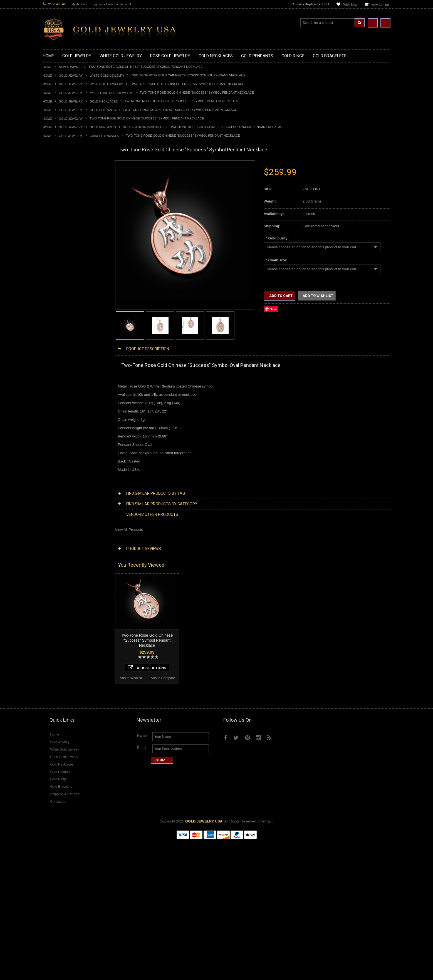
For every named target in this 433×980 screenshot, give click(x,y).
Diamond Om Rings (59, 643)
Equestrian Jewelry (58, 498)
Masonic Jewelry (56, 465)
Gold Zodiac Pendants (61, 254)
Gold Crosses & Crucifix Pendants (70, 273)
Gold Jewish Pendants (61, 282)
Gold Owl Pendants (58, 306)
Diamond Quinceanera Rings (66, 620)
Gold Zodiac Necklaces (61, 230)
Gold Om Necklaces (59, 202)
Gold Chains (53, 423)
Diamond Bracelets (58, 606)
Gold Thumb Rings (58, 385)
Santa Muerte (54, 451)
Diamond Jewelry (57, 545)
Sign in (97, 4)
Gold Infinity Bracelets (60, 418)
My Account (79, 4)
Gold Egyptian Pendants (62, 301)
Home (47, 67)
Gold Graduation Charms (63, 245)
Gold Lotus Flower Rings (63, 367)
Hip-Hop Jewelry (56, 503)
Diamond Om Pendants (62, 597)
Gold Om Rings (55, 381)
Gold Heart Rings (57, 357)
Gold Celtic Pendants (60, 268)
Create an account (118, 4)
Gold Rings (52, 310)
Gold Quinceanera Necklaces (66, 221)
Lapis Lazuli (52, 667)
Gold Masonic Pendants (62, 296)
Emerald (50, 662)
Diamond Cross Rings (60, 615)
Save (273, 309)
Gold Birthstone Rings (60, 343)
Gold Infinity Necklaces (61, 198)
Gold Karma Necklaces (61, 207)
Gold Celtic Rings (57, 348)
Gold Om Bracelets (58, 404)
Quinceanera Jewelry (60, 484)
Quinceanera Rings (58, 334)
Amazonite (51, 653)
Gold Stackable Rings (60, 324)
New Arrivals (70, 67)
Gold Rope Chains (58, 432)
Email (142, 886)
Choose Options (75, 804)
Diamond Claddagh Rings (63, 639)
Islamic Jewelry (55, 475)
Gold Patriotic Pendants (62, 259)
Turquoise (51, 690)
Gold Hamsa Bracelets (61, 413)
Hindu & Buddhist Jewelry (63, 470)
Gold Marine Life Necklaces (65, 179)
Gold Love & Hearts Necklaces (67, 217)
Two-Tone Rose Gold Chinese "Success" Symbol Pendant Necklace (147, 640)
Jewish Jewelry (55, 479)
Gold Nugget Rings (58, 376)
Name (142, 874)
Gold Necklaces (104, 101)
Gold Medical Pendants (61, 249)
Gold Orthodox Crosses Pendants (70, 287)
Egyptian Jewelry (56, 446)
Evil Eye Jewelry (56, 507)
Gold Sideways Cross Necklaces (69, 226)
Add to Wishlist (59, 814)
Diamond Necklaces (59, 550)
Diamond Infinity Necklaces (65, 568)
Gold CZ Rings (55, 315)
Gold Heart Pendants (60, 277)
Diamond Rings (55, 611)
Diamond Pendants (58, 578)
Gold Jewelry (71, 76)
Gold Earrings (54, 395)
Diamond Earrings (57, 601)
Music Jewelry (54, 522)
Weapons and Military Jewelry (67, 493)
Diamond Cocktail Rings (62, 625)
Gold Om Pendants (58, 292)
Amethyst (50, 657)
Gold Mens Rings (57, 371)
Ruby (47, 676)
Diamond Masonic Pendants (65, 592)
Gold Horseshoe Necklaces (65, 193)
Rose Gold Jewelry (107, 84)
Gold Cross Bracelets (60, 409)
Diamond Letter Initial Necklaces (69, 564)
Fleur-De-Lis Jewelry (59, 512)
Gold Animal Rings (58, 329)
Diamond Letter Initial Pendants (68, 587)
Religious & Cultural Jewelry (65, 437)
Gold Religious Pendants (63, 263)
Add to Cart (280, 296)
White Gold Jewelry (107, 76)
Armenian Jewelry (57, 442)
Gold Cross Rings (57, 353)
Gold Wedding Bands (60, 390)
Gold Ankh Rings (56, 338)
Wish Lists (350, 4)
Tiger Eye (50, 686)
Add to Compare (91, 814)
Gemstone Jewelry (58, 648)
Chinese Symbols (104, 136)
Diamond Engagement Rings (66, 629)
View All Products (129, 530)
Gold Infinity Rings (58, 362)
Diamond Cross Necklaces (64, 554)
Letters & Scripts (56, 517)
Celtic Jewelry (54, 456)
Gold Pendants (103, 110)
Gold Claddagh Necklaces (64, 174)
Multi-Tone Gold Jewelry (111, 93)
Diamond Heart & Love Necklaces (70, 559)
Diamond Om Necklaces (62, 573)
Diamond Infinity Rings (61, 634)
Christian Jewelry (57, 460)
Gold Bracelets (55, 399)
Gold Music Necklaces (61, 212)
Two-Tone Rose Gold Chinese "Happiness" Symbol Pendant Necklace (75, 777)
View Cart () (380, 5)
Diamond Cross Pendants (63, 582)
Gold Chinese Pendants (143, 127)
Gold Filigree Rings (58, 320)
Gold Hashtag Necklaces (63, 183)
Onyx (47, 672)
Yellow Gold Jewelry (59, 526)
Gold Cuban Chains (59, 428)
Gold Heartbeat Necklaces (64, 188)
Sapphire (50, 681)
